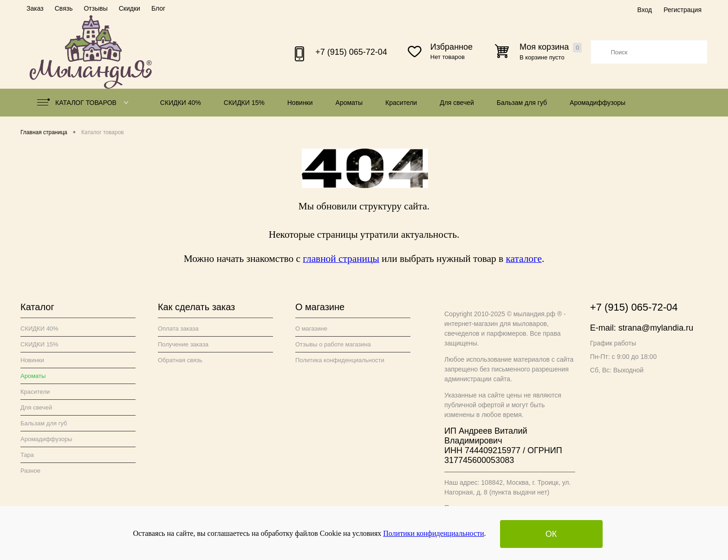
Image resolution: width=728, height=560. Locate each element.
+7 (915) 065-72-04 (351, 52)
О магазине (311, 329)
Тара (27, 455)
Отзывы (95, 8)
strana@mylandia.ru (656, 328)
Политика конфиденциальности (340, 360)
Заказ (35, 8)
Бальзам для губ (522, 103)
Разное (30, 471)
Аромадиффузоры (598, 103)
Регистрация (682, 10)
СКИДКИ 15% (244, 103)
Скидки (130, 8)
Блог (158, 8)
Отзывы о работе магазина (333, 344)
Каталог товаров (85, 103)
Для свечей (457, 103)
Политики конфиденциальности (433, 533)
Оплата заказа (178, 329)
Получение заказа (183, 344)
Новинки (300, 103)
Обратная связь (180, 360)
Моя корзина (551, 47)
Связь (64, 8)
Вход (644, 10)
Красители (401, 103)
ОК (551, 534)
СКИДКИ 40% (181, 103)
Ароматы (349, 103)
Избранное (452, 47)
